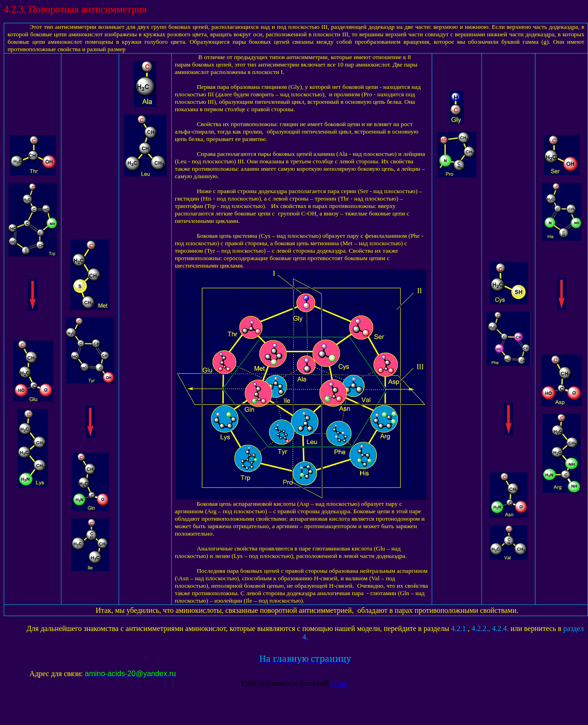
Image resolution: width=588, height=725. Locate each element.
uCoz (339, 683)
